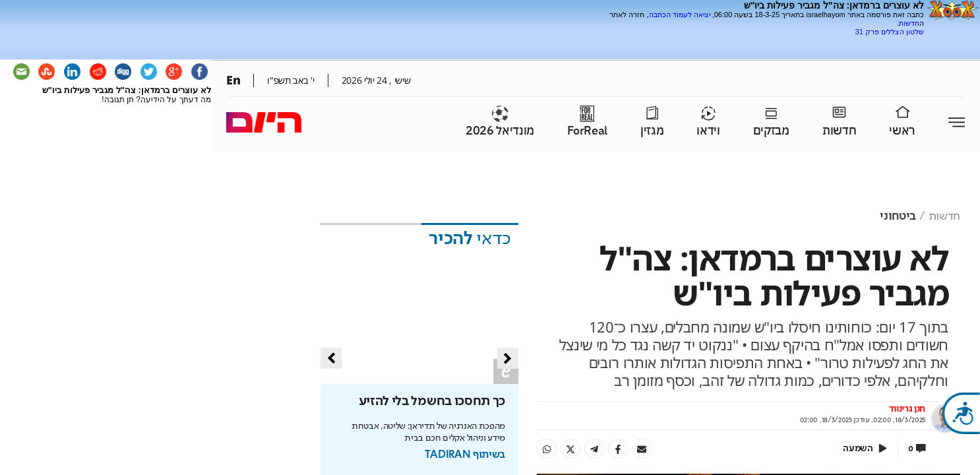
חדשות (909, 23)
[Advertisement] (770, 41)
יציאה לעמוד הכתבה (680, 15)
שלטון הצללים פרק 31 (890, 32)
